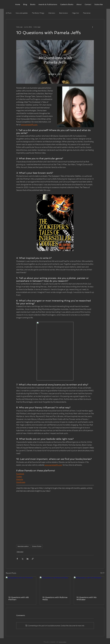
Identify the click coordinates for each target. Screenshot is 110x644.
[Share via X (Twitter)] (22, 559)
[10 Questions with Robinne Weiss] (55, 585)
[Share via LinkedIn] (28, 559)
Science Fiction (37, 546)
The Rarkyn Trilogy (38, 13)
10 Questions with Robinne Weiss (55, 598)
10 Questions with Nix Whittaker (86, 598)
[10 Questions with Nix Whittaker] (89, 585)
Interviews (52, 13)
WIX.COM (63, 642)
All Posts (9, 13)
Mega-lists (75, 13)
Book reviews (64, 13)
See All (102, 573)
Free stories (87, 13)
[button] (33, 4)
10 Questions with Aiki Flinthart (19, 598)
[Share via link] (33, 559)
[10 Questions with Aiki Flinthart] (21, 585)
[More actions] (93, 27)
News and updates (22, 13)
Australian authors (23, 546)
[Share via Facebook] (17, 559)
